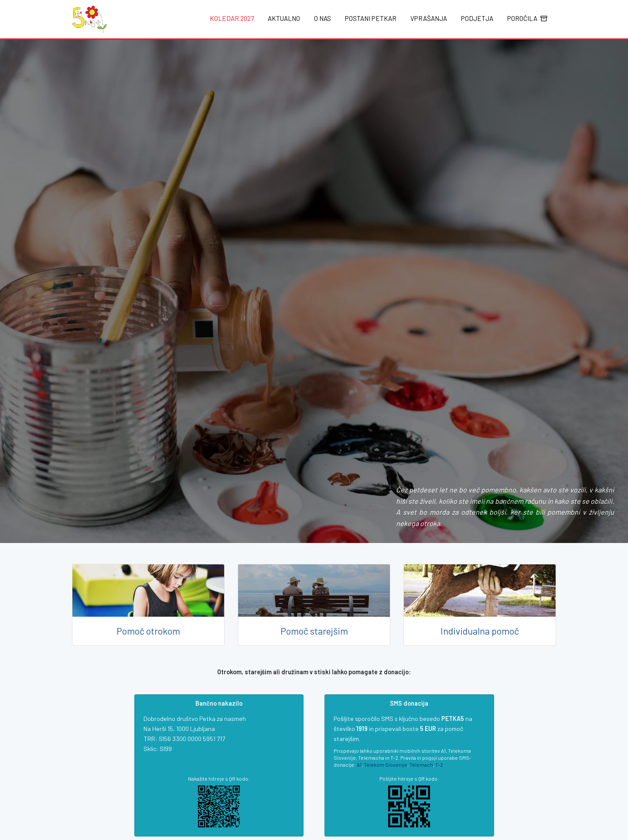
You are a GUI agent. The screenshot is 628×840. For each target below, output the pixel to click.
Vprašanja (429, 18)
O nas (323, 18)
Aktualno (284, 18)
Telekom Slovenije (386, 765)
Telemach (421, 765)
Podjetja (477, 18)
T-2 (439, 765)
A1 (359, 765)
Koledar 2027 (232, 18)
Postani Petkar (371, 18)
